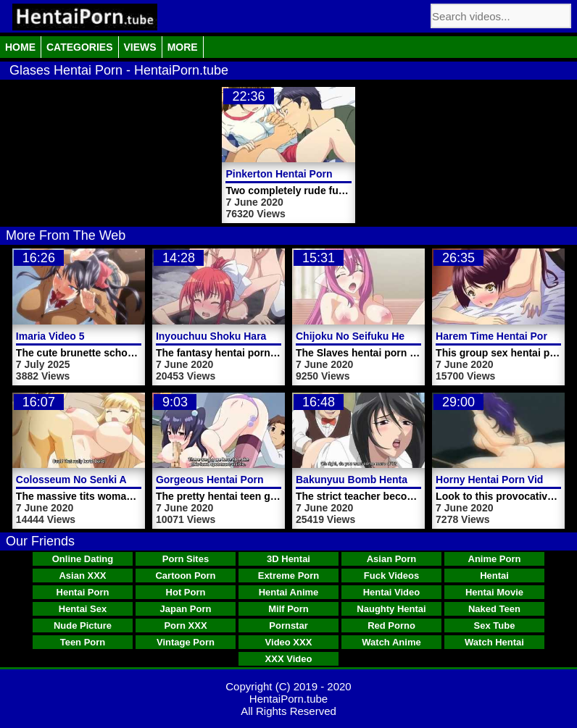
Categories (80, 47)
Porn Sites (186, 559)
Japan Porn (186, 609)
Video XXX (289, 642)
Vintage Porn (186, 642)
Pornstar (288, 626)
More (183, 47)
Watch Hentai (494, 642)
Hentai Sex (83, 609)
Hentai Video (392, 592)
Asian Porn (392, 559)
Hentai (494, 576)
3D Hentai (288, 559)
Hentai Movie (494, 592)
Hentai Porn (83, 592)
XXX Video (289, 659)
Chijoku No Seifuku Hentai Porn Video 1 (391, 336)
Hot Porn (186, 592)
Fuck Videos (391, 576)
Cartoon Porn (185, 576)
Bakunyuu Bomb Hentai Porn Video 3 (385, 480)
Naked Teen (494, 609)
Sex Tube (495, 626)
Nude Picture (83, 626)
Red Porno (391, 626)
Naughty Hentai (391, 609)
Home (20, 47)
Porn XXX (185, 626)
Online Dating (83, 559)
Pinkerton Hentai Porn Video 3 (298, 174)
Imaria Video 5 (50, 336)
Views (140, 47)
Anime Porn (495, 559)
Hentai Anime (289, 592)
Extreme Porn (289, 576)
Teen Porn (83, 642)
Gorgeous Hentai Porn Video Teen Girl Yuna (261, 480)
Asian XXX (82, 576)
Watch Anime (391, 642)
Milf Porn (288, 609)
